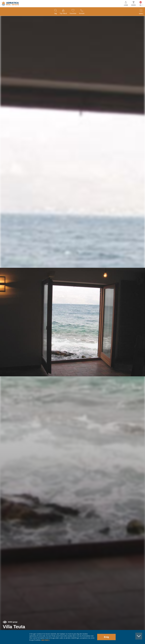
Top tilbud (63, 14)
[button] (133, 29)
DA (141, 5)
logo (10, 4)
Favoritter (74, 14)
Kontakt (84, 14)
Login (126, 5)
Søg (54, 14)
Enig (106, 637)
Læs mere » (45, 640)
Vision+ (134, 5)
